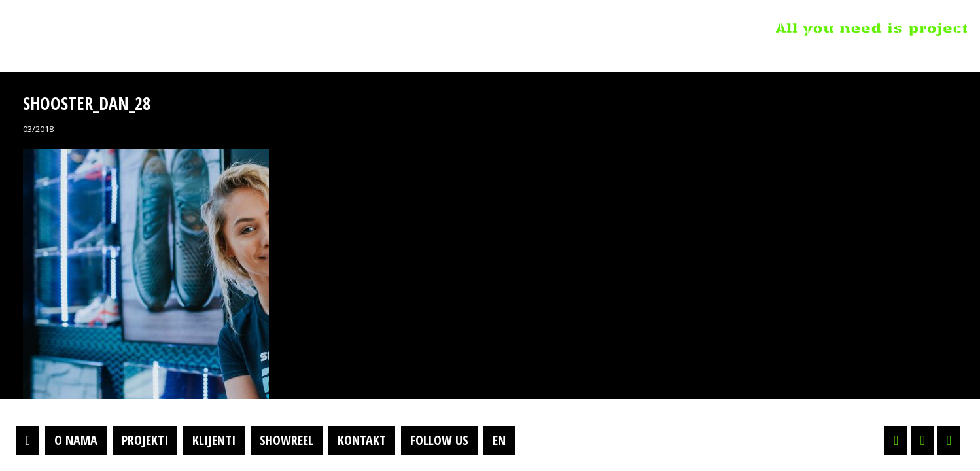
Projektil (94, 29)
